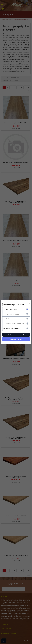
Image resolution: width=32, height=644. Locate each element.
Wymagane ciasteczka (12, 309)
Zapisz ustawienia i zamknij (16, 335)
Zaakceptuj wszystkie (16, 339)
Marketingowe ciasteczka (13, 314)
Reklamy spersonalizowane (13, 328)
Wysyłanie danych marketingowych (15, 324)
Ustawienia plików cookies (14, 305)
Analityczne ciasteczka (12, 319)
